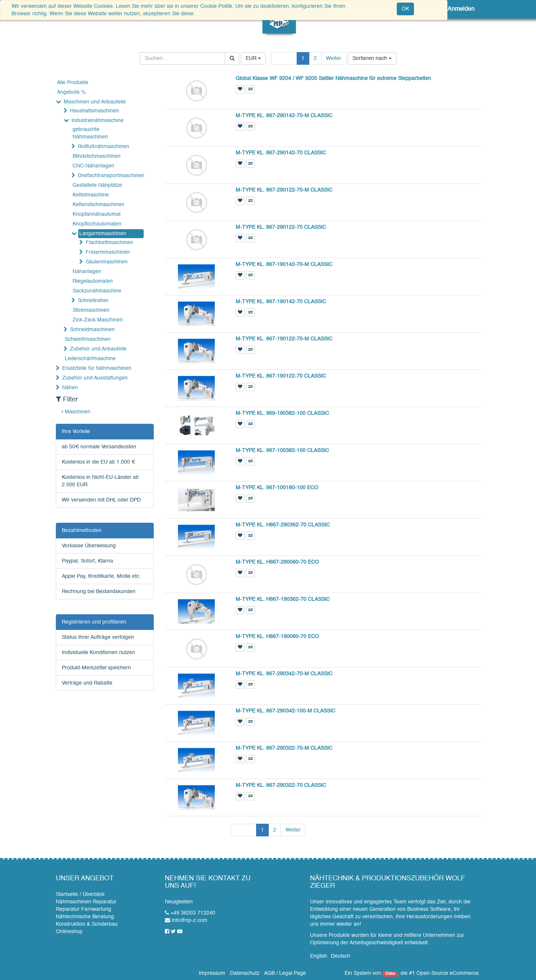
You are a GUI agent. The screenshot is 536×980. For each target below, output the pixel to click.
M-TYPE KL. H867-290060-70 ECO (277, 562)
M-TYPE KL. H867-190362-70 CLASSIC (283, 599)
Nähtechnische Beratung (85, 917)
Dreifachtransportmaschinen (110, 176)
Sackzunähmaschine (97, 291)
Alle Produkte (73, 83)
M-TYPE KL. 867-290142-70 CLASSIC (281, 153)
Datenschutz (245, 973)
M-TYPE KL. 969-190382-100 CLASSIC (282, 413)
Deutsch (341, 956)
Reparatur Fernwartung (84, 909)
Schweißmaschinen (88, 339)
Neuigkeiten (179, 902)
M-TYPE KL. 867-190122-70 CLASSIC (281, 376)
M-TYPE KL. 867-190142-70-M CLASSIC (284, 265)
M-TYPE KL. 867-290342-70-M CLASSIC (284, 674)
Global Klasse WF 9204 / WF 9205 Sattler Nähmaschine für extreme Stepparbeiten (333, 79)
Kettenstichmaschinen (98, 205)
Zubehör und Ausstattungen (95, 378)
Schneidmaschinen (92, 330)
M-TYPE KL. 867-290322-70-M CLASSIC (284, 748)
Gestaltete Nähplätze (97, 185)
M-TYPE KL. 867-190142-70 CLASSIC (281, 302)
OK (405, 9)
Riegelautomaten (93, 281)
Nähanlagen (87, 272)
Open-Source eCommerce (448, 973)
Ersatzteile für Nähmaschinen (97, 368)
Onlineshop (69, 932)
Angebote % (71, 92)
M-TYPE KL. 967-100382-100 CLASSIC (282, 451)
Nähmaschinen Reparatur (86, 902)
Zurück (284, 58)
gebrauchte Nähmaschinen (90, 133)
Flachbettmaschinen (109, 243)
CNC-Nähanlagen (93, 166)
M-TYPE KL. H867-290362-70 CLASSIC (283, 525)
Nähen (70, 388)
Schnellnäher (93, 301)
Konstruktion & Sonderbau (87, 924)
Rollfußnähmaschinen (103, 147)
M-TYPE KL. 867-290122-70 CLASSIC (281, 227)
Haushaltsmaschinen (95, 111)
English (319, 956)
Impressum (212, 973)
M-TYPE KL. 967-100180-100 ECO (277, 488)
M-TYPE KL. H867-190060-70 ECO (277, 637)
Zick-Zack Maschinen (98, 320)
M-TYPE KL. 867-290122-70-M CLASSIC (284, 190)
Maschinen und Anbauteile (95, 102)
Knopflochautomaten (97, 224)
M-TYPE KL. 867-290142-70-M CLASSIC (284, 116)
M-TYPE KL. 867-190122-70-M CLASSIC (284, 339)
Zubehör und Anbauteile (98, 349)
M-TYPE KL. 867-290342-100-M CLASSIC (285, 711)
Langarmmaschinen (103, 234)
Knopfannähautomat (97, 214)
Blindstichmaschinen (97, 156)
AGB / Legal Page (285, 973)
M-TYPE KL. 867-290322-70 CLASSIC (281, 785)
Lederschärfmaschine (90, 359)
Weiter (334, 58)
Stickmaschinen (91, 310)
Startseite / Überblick (80, 894)
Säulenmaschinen (107, 262)
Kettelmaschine (91, 195)
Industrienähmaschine (98, 121)
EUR (253, 58)
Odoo (390, 974)
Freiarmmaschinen (108, 252)
